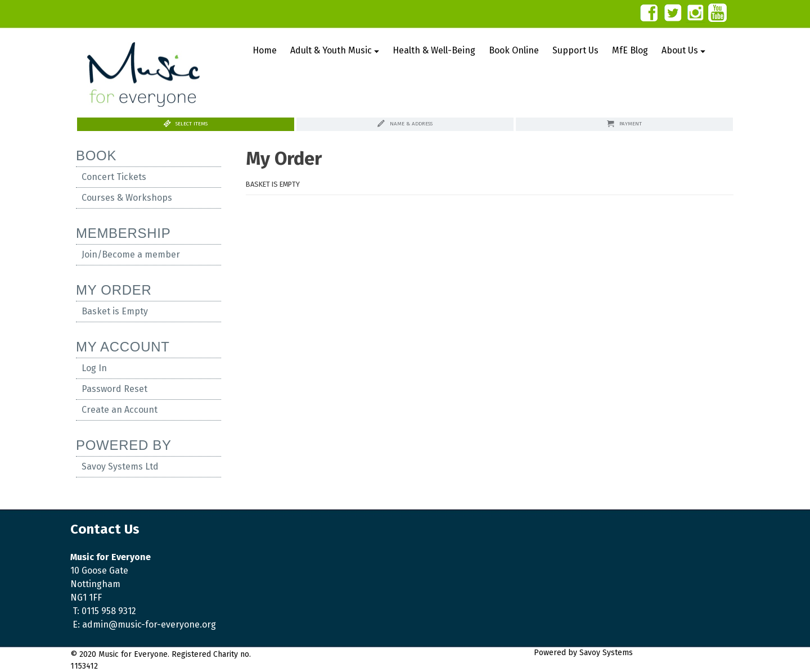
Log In (94, 368)
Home (265, 50)
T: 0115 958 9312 (104, 611)
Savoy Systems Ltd (120, 466)
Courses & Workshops (127, 198)
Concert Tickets (114, 177)
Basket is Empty (115, 311)
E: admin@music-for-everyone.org (144, 624)
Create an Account (120, 410)
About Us (683, 50)
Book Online (514, 50)
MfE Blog (630, 50)
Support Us (575, 50)
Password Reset (114, 389)
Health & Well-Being (434, 50)
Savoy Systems (660, 653)
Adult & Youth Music (335, 50)
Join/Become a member (131, 254)
